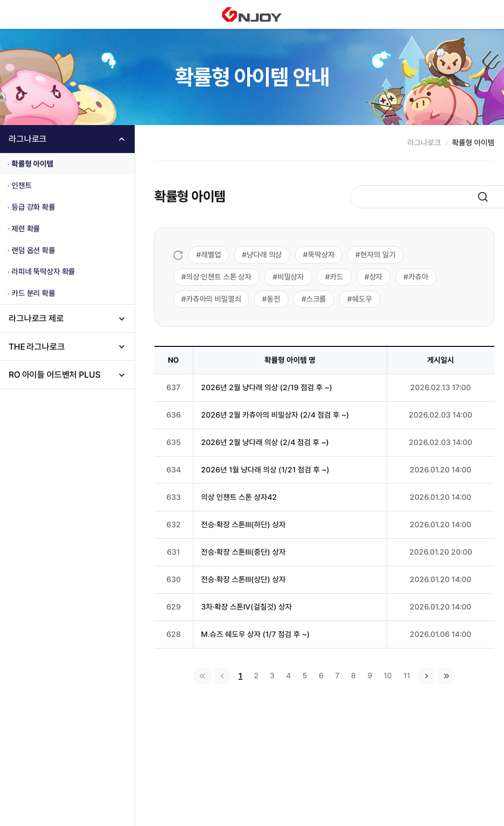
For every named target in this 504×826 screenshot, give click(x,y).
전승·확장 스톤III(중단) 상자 (243, 552)
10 (388, 676)
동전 (274, 299)
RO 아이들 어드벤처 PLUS (54, 375)
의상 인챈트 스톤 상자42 (239, 497)
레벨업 (211, 255)
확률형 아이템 (32, 164)
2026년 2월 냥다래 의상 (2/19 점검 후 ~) (267, 388)
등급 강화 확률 (33, 207)
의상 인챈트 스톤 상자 (219, 277)
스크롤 (316, 299)
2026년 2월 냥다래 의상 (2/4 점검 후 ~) (265, 442)
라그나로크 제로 (36, 318)
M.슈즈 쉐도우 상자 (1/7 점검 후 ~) (255, 634)
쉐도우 (362, 299)
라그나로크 (28, 139)
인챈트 (22, 185)
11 (407, 676)
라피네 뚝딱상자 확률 (43, 272)
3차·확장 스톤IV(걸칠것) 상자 (246, 607)
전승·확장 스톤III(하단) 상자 (243, 525)
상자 (376, 277)
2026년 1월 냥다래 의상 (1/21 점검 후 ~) (265, 470)
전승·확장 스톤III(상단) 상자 (243, 579)
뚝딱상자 (321, 255)
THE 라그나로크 (37, 347)
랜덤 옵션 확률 (33, 250)
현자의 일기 (378, 255)
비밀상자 (291, 277)
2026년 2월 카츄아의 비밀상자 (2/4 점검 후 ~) (275, 415)
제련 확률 (26, 229)
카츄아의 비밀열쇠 (214, 299)
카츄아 (418, 277)
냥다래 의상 (264, 255)
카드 (337, 277)
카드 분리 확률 (33, 293)
